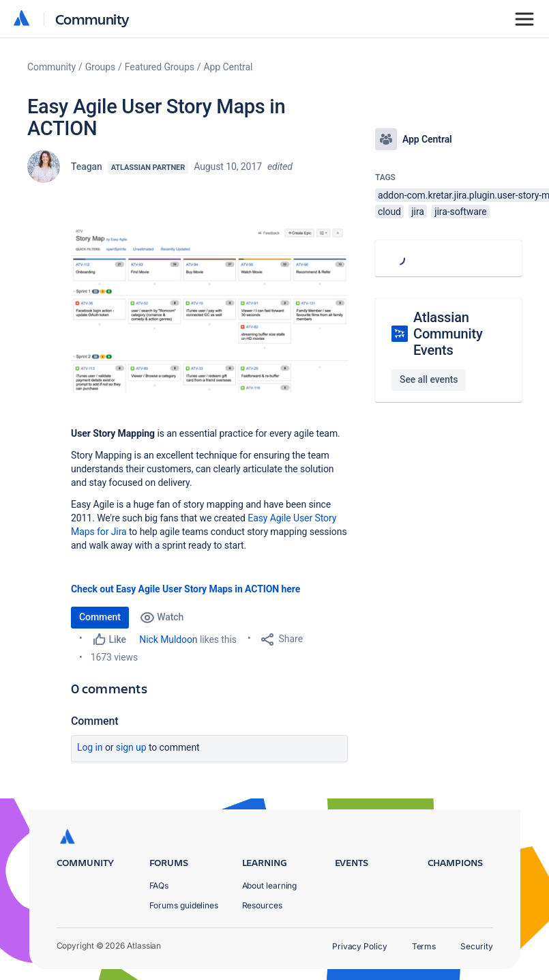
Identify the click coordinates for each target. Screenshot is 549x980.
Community (92, 19)
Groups (100, 67)
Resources (262, 905)
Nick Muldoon (168, 639)
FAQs (159, 885)
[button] (209, 308)
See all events (429, 379)
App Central (228, 67)
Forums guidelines (184, 905)
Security (476, 946)
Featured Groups (160, 67)
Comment (100, 617)
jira (418, 212)
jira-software (460, 212)
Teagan (87, 167)
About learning (270, 885)
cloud (389, 212)
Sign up (131, 747)
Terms (424, 946)
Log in (90, 747)
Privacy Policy (360, 946)
